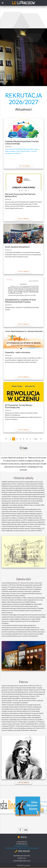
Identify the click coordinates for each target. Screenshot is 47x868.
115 (36, 439)
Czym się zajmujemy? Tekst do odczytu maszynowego (22, 848)
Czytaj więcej (25, 166)
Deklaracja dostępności (22, 846)
